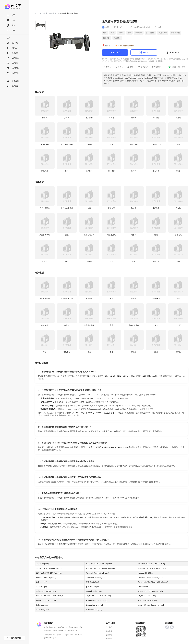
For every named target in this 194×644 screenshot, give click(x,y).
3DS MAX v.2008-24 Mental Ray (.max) (101, 568)
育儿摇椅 (45, 171)
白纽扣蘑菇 (111, 235)
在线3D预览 (70, 527)
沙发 (67, 171)
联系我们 (13, 86)
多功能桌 (156, 118)
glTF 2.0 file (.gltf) (93, 587)
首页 (11, 15)
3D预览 (144, 53)
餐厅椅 (45, 118)
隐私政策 (109, 631)
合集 (11, 26)
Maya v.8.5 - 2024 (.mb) (147, 596)
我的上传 (13, 48)
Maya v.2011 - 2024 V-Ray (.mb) (98, 596)
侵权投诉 (143, 67)
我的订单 (13, 68)
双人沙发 (156, 171)
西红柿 (178, 208)
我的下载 (13, 73)
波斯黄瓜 (156, 262)
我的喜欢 (13, 63)
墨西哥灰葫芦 (89, 235)
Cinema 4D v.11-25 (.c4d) (96, 578)
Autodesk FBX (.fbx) (145, 573)
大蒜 (89, 208)
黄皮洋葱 (111, 208)
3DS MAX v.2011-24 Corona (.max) (151, 564)
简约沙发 (89, 171)
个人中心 (13, 43)
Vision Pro (67, 630)
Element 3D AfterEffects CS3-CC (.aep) (153, 582)
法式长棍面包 (45, 208)
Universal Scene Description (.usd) (151, 605)
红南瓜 (45, 262)
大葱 (67, 235)
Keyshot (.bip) (143, 587)
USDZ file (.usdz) (43, 610)
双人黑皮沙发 (156, 144)
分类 (11, 20)
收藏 (107, 67)
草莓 (178, 262)
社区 (11, 31)
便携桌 (178, 118)
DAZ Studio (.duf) (93, 582)
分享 (130, 67)
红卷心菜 (178, 235)
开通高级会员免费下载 (126, 46)
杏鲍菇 (89, 262)
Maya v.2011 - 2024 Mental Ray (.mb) (51, 596)
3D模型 (55, 558)
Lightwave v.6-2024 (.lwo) (46, 591)
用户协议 (109, 627)
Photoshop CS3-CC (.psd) (46, 600)
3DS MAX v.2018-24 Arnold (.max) (99, 564)
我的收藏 (13, 58)
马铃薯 (134, 208)
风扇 (178, 144)
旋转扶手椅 (134, 144)
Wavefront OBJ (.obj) (94, 610)
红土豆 (178, 325)
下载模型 (115, 53)
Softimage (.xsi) (42, 605)
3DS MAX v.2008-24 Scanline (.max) (152, 568)
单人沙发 (89, 118)
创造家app (78, 517)
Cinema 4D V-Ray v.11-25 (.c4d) (150, 578)
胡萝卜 (134, 235)
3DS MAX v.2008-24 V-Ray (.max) (49, 573)
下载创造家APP (14, 638)
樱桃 (156, 235)
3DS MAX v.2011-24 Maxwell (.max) (50, 568)
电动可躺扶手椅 (67, 144)
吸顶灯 (134, 171)
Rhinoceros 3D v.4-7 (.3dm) (96, 600)
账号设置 (13, 81)
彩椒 (67, 262)
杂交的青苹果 (45, 235)
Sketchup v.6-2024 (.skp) (147, 600)
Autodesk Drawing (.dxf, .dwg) (97, 573)
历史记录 (13, 53)
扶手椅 (67, 118)
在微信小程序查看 (177, 67)
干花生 (156, 325)
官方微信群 (156, 67)
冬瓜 (111, 299)
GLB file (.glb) (41, 587)
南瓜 (111, 262)
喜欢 (119, 67)
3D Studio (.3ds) (42, 564)
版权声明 (109, 635)
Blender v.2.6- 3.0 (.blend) (46, 578)
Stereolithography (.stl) (95, 605)
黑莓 (134, 262)
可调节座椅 (45, 144)
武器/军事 (44, 13)
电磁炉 (178, 171)
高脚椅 (111, 118)
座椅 (111, 144)
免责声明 (109, 639)
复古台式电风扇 (67, 208)
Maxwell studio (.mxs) (94, 591)
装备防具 (53, 13)
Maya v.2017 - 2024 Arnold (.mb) (150, 591)
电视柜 (89, 144)
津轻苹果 (156, 208)
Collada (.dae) (42, 582)
